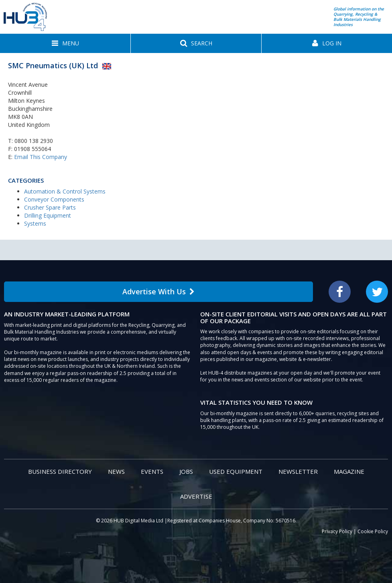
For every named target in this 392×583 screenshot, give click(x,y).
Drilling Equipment (48, 215)
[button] (65, 43)
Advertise (196, 496)
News (116, 471)
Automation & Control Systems (65, 191)
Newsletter (298, 471)
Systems (35, 223)
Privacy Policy (337, 531)
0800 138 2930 (34, 141)
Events (152, 471)
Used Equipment (236, 471)
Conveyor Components (54, 199)
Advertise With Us (158, 291)
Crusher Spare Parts (50, 207)
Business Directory (60, 471)
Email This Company (41, 157)
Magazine (349, 471)
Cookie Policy (373, 531)
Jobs (186, 471)
